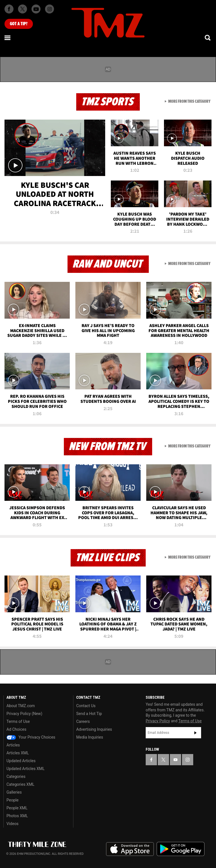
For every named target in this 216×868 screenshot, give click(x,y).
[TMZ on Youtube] (36, 9)
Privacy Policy (158, 721)
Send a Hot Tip (89, 714)
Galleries (14, 792)
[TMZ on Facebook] (9, 9)
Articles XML (18, 753)
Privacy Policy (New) (24, 714)
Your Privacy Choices (31, 737)
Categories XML (20, 784)
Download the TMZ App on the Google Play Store (181, 849)
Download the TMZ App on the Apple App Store (130, 849)
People (13, 800)
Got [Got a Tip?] (19, 24)
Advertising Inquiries (94, 729)
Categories (16, 776)
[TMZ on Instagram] (49, 9)
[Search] (208, 38)
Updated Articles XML (25, 769)
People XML (17, 808)
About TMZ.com (21, 706)
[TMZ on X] (22, 9)
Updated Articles (21, 761)
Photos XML (17, 816)
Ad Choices (16, 729)
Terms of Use (18, 721)
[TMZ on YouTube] (175, 760)
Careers (83, 721)
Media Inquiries (90, 737)
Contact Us (86, 706)
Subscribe (195, 733)
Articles (13, 745)
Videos (13, 824)
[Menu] (8, 38)
